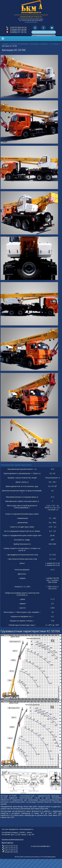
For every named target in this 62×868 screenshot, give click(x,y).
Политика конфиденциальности (13, 839)
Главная (5, 44)
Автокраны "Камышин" (39, 44)
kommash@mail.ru (43, 846)
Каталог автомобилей (19, 44)
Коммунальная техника (44, 32)
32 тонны (54, 44)
